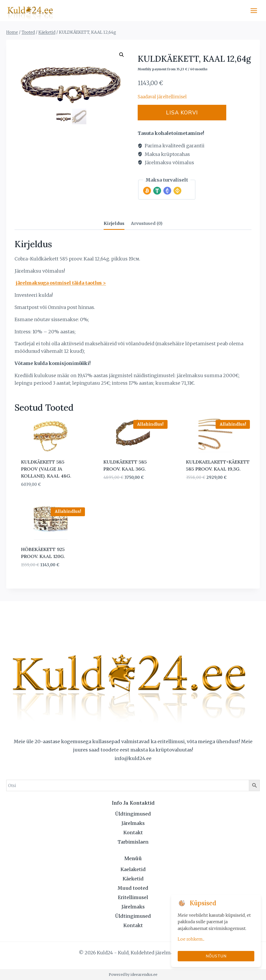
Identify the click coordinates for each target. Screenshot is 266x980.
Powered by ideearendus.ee (133, 975)
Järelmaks (133, 823)
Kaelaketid (133, 869)
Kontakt (133, 833)
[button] (122, 55)
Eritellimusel (133, 897)
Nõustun (216, 956)
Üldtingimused (133, 814)
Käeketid (133, 879)
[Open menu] (254, 11)
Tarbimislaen (133, 842)
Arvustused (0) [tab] (147, 223)
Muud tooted (133, 888)
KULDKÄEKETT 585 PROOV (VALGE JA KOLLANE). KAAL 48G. (46, 469)
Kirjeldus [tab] (114, 223)
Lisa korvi (186, 112)
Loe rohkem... (191, 939)
